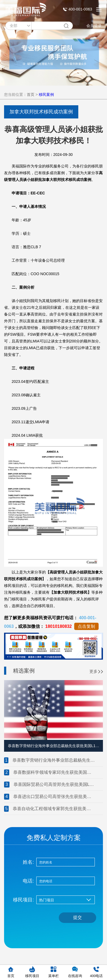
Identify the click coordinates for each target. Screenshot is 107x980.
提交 (77, 917)
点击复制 (86, 626)
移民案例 (46, 94)
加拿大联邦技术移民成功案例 (41, 112)
